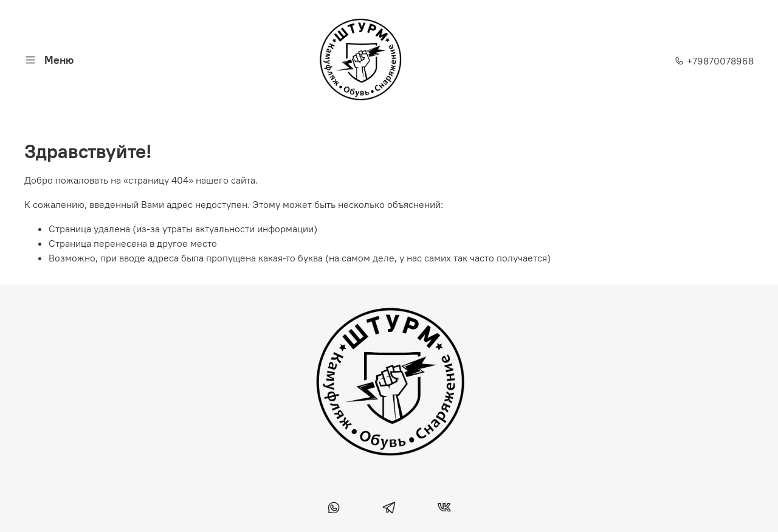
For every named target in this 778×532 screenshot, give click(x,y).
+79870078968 (714, 61)
